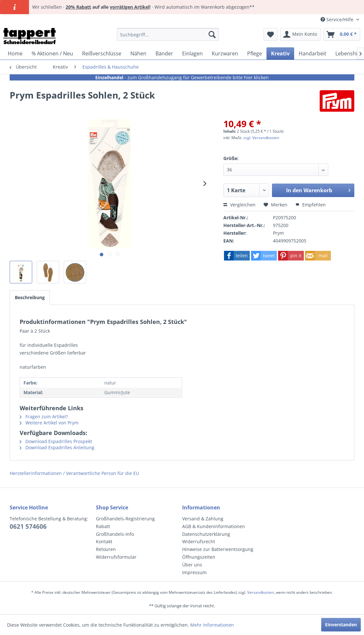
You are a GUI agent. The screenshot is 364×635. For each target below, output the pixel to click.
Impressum (194, 572)
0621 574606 (28, 526)
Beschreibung (30, 297)
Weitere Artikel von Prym (49, 423)
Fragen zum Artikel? (44, 417)
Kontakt (104, 541)
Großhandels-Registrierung (125, 519)
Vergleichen (239, 205)
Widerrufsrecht (199, 541)
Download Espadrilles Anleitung (57, 447)
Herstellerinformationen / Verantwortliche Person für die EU (74, 473)
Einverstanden (341, 625)
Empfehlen (311, 205)
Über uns (192, 565)
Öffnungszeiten (199, 557)
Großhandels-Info (115, 534)
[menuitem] (168, 34)
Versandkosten (261, 592)
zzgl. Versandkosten (261, 138)
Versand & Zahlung (203, 519)
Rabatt (103, 526)
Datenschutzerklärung (206, 534)
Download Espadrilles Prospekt (56, 441)
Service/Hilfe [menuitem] (338, 19)
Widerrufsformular (116, 557)
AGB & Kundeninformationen (214, 526)
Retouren (106, 549)
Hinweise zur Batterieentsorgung (218, 549)
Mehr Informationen (212, 625)
